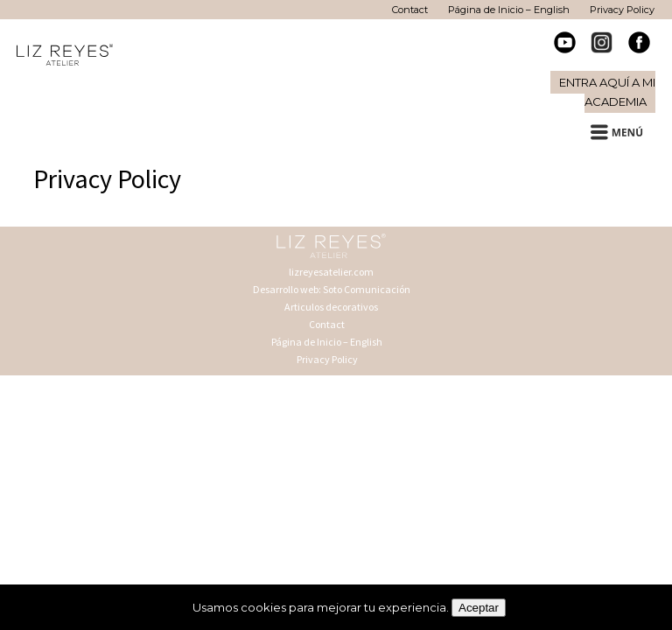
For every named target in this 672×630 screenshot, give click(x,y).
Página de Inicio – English (327, 342)
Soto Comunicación (367, 289)
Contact (327, 324)
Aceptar (479, 608)
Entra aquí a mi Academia (607, 92)
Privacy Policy (327, 359)
